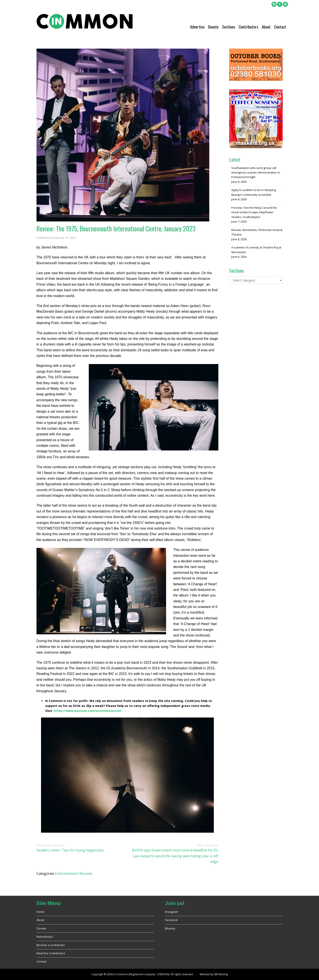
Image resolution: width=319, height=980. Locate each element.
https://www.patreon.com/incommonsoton (88, 711)
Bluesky (170, 928)
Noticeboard (45, 937)
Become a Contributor (51, 945)
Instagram (172, 912)
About (266, 27)
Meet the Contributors (51, 953)
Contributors (248, 27)
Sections (229, 27)
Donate (213, 27)
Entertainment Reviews (74, 873)
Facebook (171, 920)
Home (40, 912)
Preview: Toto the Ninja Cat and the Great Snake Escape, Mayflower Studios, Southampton (254, 212)
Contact (280, 27)
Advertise (197, 27)
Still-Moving (221, 974)
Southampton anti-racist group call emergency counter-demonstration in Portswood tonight (256, 173)
